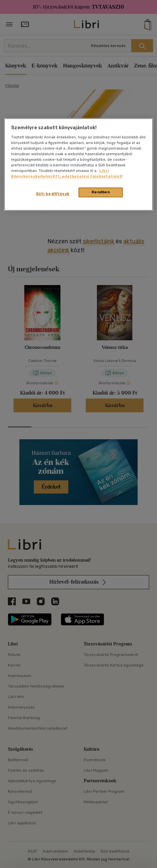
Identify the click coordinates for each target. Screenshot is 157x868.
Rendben (101, 192)
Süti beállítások (53, 194)
